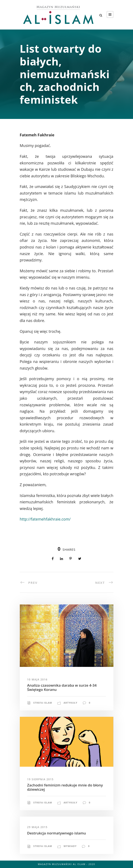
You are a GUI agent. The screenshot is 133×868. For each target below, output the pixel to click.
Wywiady (70, 846)
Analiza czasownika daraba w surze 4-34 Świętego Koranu (62, 687)
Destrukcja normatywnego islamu (57, 833)
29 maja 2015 (37, 827)
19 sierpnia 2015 (40, 779)
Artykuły (71, 703)
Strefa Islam (43, 703)
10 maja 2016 (37, 680)
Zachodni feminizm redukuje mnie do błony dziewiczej (65, 787)
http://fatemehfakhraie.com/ (45, 519)
